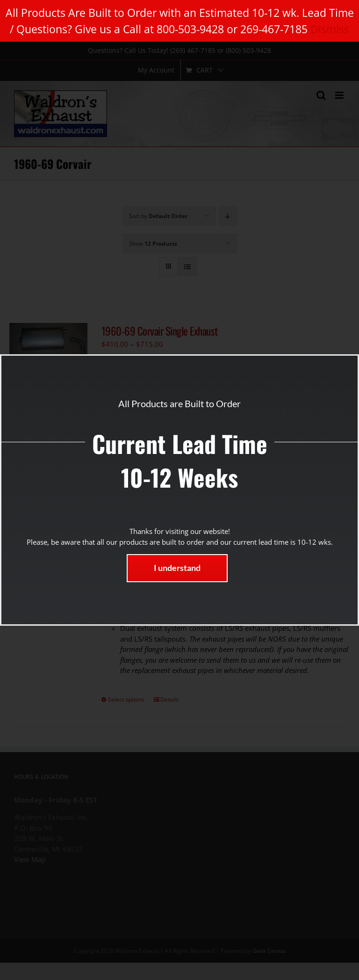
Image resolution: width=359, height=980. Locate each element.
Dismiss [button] (330, 29)
